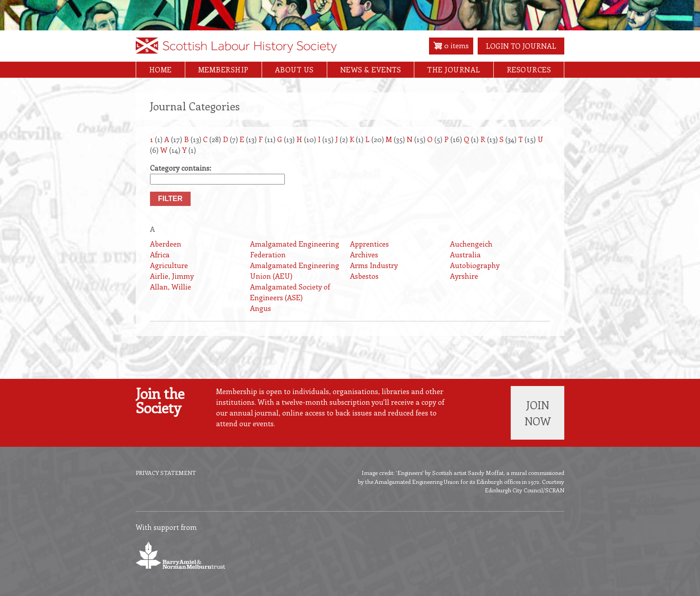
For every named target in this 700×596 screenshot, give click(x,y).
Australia (465, 254)
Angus (260, 308)
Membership (223, 69)
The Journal (454, 69)
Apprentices (369, 244)
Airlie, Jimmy (172, 276)
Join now (538, 413)
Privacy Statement (166, 472)
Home (160, 69)
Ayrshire (464, 276)
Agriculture (169, 265)
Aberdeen (166, 244)
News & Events (371, 69)
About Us (294, 69)
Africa (160, 254)
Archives (364, 254)
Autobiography (475, 265)
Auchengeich (471, 244)
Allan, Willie (171, 287)
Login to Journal (521, 46)
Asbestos (364, 276)
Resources (529, 69)
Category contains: (181, 168)
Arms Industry (374, 265)
